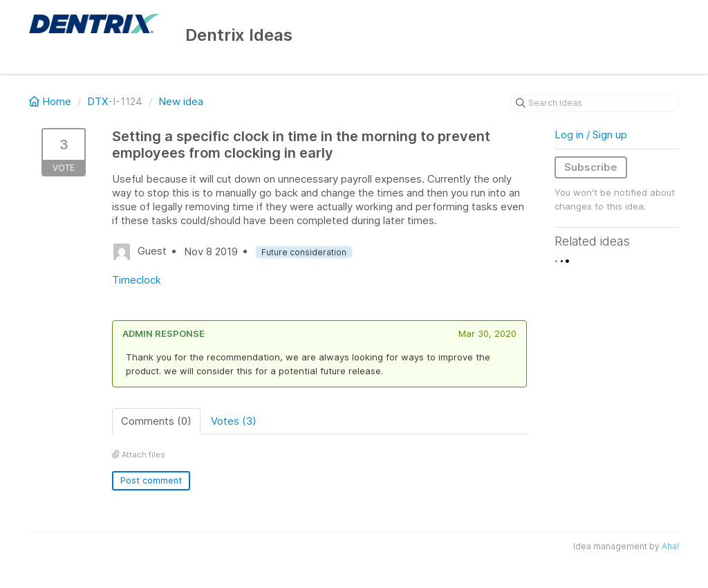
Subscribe (591, 167)
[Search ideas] (595, 103)
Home (52, 101)
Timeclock (137, 280)
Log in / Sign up (591, 135)
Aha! (670, 546)
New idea (181, 101)
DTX (97, 101)
